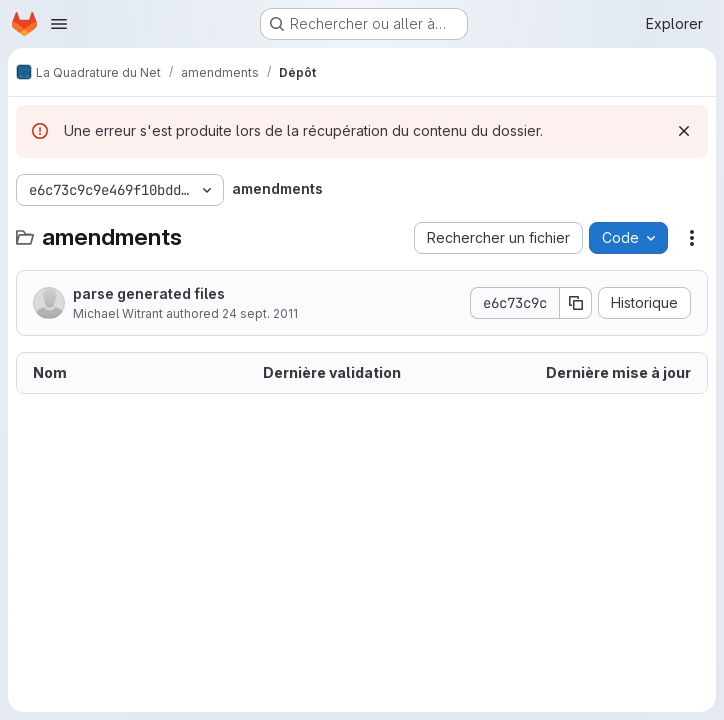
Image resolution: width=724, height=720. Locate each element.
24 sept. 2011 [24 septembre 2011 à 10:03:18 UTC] (260, 313)
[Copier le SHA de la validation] (576, 303)
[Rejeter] (684, 131)
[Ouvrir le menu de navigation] (59, 24)
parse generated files (149, 293)
